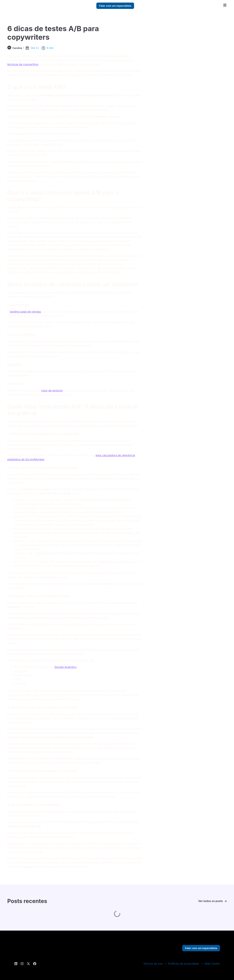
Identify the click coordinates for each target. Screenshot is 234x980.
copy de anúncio (52, 390)
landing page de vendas (25, 312)
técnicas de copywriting (23, 64)
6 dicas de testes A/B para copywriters (53, 33)
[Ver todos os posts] (226, 901)
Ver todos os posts (211, 901)
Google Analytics (65, 667)
